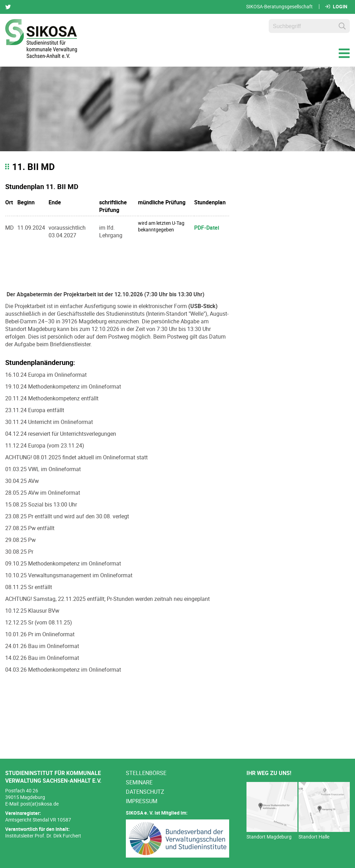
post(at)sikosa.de (40, 804)
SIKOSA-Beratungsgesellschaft (279, 7)
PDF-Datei (207, 228)
